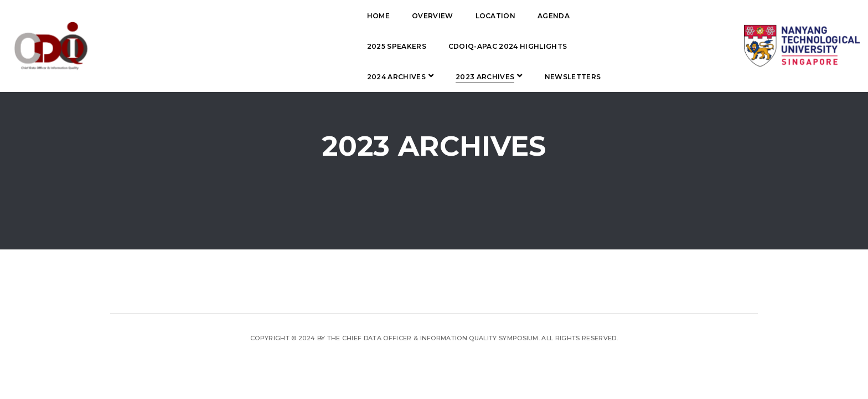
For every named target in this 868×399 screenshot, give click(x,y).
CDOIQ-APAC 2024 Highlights (292, 46)
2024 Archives (402, 46)
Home (244, 16)
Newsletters (261, 77)
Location (361, 16)
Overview (298, 16)
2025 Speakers (487, 16)
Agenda (419, 16)
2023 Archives (492, 46)
